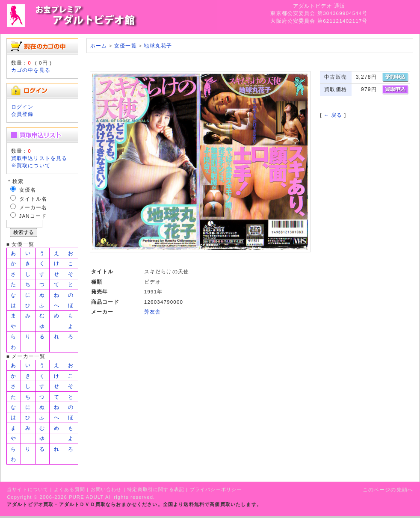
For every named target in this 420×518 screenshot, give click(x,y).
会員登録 (22, 114)
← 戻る (333, 115)
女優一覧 (126, 46)
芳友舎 (152, 312)
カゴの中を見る (31, 70)
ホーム (99, 46)
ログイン (22, 107)
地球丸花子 (158, 46)
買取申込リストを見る (39, 158)
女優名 (28, 190)
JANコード (33, 216)
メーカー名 (33, 207)
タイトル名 (33, 199)
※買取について (31, 165)
